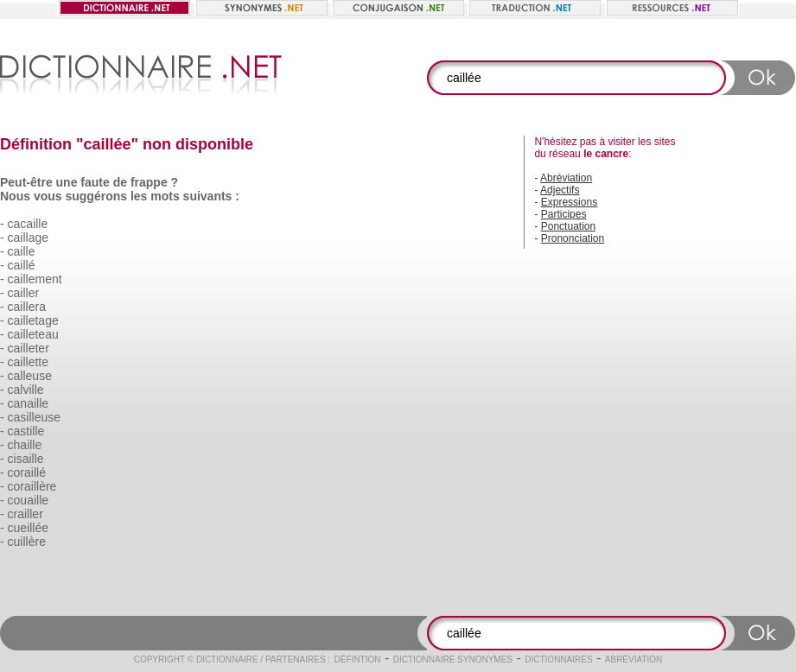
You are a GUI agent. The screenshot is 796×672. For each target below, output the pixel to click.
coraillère (32, 486)
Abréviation (566, 178)
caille (22, 251)
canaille (28, 403)
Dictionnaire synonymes (453, 659)
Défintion (358, 659)
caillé (22, 265)
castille (26, 431)
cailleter (29, 348)
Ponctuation (568, 226)
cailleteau (33, 334)
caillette (28, 362)
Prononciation (573, 238)
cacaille (28, 224)
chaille (25, 445)
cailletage (33, 320)
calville (26, 390)
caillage (28, 238)
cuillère (27, 542)
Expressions (569, 202)
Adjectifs (560, 190)
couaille (28, 500)
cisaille (26, 459)
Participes (564, 214)
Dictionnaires (558, 659)
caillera (27, 307)
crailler (25, 514)
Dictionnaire (227, 659)
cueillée (28, 528)
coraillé (27, 472)
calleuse (30, 376)
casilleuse (34, 417)
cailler (24, 293)
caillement (35, 279)
